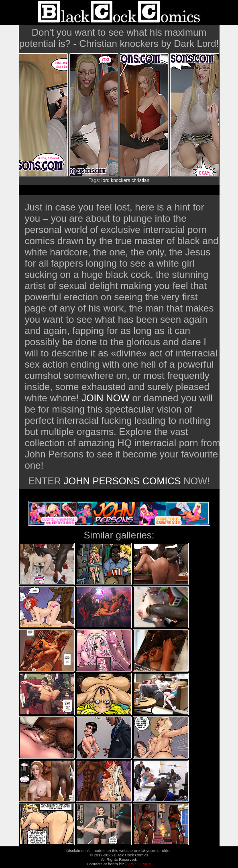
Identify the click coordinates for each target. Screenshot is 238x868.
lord (106, 180)
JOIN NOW (106, 398)
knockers (120, 180)
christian (141, 180)
